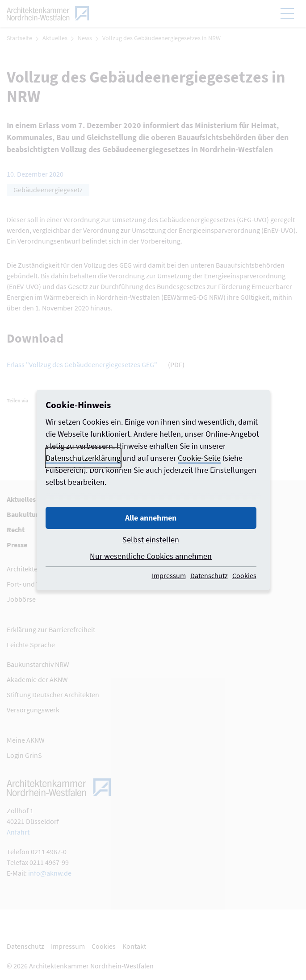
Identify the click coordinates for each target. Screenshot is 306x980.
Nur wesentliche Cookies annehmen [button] (151, 556)
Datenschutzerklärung (83, 458)
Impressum (169, 575)
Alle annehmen (151, 518)
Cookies (244, 575)
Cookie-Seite (199, 458)
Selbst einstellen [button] (151, 540)
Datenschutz (209, 575)
